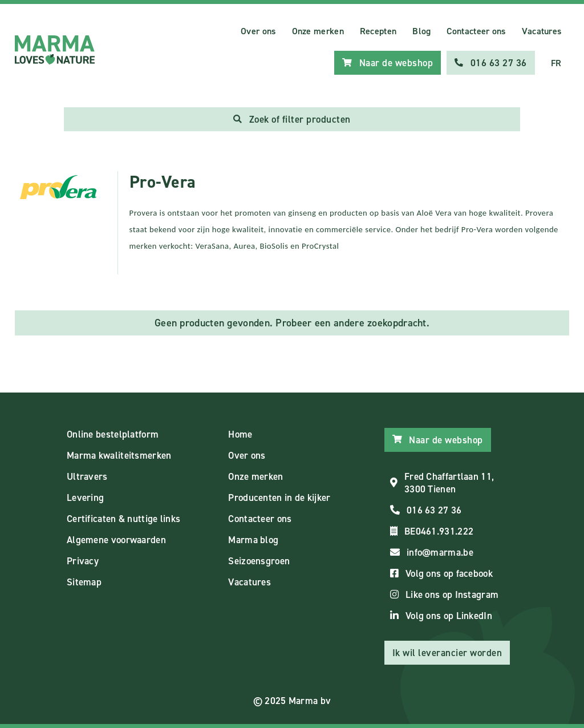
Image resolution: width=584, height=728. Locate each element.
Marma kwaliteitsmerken (119, 455)
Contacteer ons (476, 31)
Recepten (378, 31)
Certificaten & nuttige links (123, 519)
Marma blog (253, 540)
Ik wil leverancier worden (447, 653)
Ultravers (87, 476)
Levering (85, 498)
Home (240, 434)
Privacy (83, 561)
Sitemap (84, 582)
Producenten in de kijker (279, 498)
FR (556, 63)
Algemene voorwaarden (116, 540)
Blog (421, 31)
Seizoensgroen (259, 561)
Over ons (258, 31)
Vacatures (542, 31)
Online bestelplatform (113, 434)
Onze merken (318, 31)
